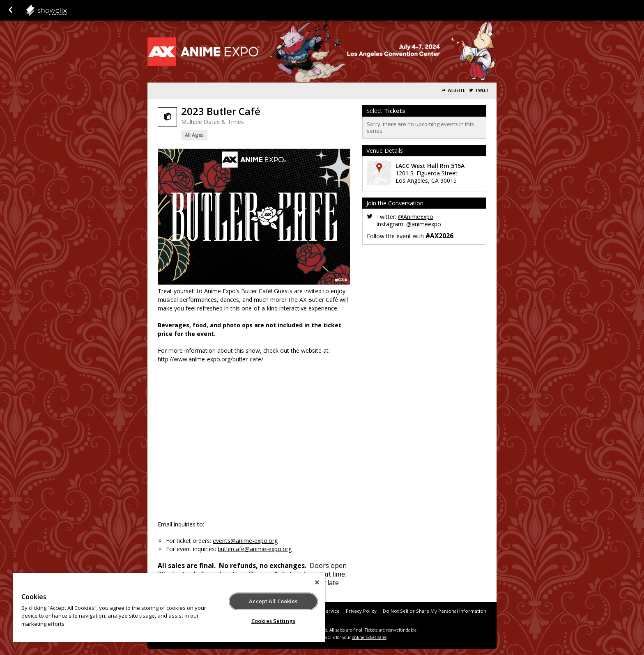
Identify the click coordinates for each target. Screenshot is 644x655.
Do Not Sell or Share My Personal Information (435, 611)
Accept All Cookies (273, 601)
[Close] (317, 582)
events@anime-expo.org (245, 541)
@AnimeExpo (416, 217)
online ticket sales (369, 637)
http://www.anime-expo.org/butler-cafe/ (210, 359)
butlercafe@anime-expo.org (255, 549)
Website (456, 91)
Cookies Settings (273, 621)
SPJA (67, 10)
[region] (169, 608)
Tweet (482, 91)
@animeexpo (424, 224)
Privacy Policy (361, 611)
